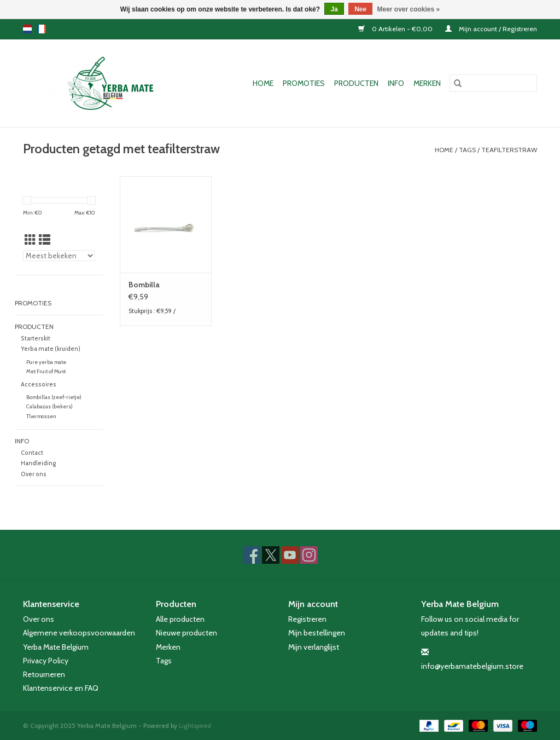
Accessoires (39, 385)
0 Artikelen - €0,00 (396, 29)
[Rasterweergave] (30, 240)
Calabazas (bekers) (49, 406)
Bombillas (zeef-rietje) (54, 397)
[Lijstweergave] (45, 240)
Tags (467, 150)
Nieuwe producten (186, 633)
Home (263, 83)
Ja (334, 9)
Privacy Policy (46, 661)
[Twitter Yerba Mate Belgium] (271, 555)
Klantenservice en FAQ (61, 688)
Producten (356, 83)
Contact (32, 453)
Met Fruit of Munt (46, 371)
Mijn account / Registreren (491, 29)
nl (27, 29)
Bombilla (144, 285)
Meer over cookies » (409, 9)
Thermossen (41, 416)
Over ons (34, 474)
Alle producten (180, 619)
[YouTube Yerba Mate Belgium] (290, 555)
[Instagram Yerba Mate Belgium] (309, 555)
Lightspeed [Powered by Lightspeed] (195, 725)
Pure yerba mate (46, 362)
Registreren (307, 619)
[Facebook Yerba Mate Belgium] (252, 555)
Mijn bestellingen (317, 633)
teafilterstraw (509, 150)
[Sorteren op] (59, 256)
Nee (360, 9)
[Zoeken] (493, 83)
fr (42, 29)
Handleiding (38, 463)
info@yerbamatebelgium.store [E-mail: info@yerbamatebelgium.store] (472, 666)
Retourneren (44, 674)
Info (396, 83)
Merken (427, 83)
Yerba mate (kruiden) (51, 349)
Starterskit (36, 339)
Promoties (304, 83)
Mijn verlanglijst (314, 647)
